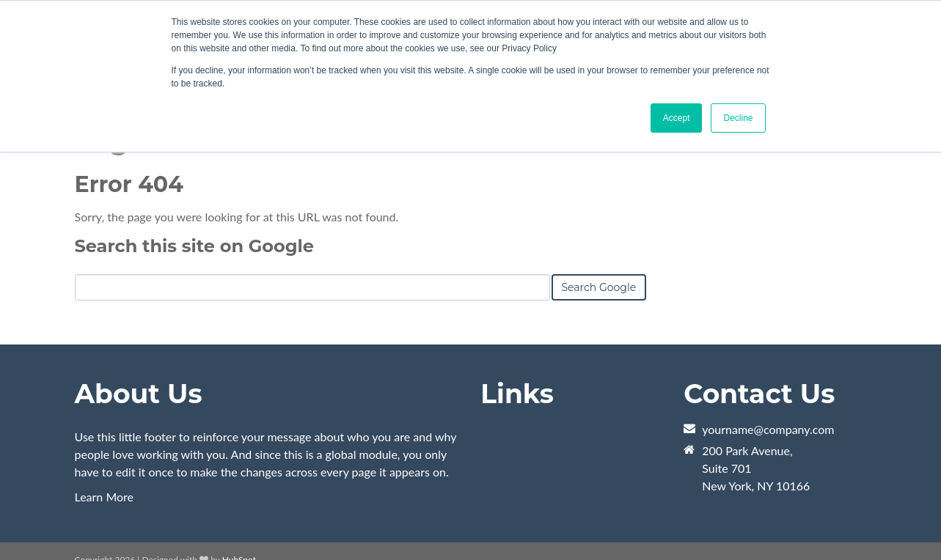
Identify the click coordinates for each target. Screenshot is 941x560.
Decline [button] (738, 118)
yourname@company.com (768, 429)
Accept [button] (677, 118)
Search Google (599, 287)
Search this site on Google (194, 246)
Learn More (105, 497)
